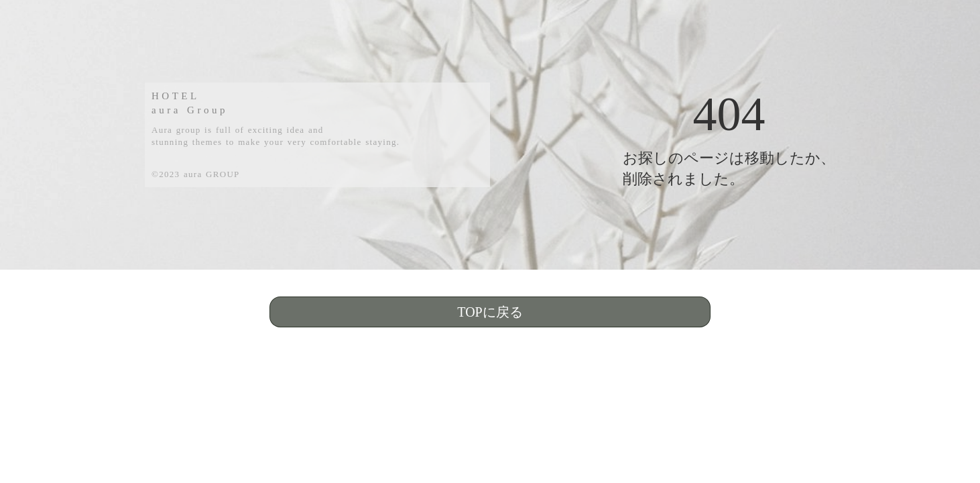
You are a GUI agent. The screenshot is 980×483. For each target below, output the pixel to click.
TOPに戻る (490, 312)
